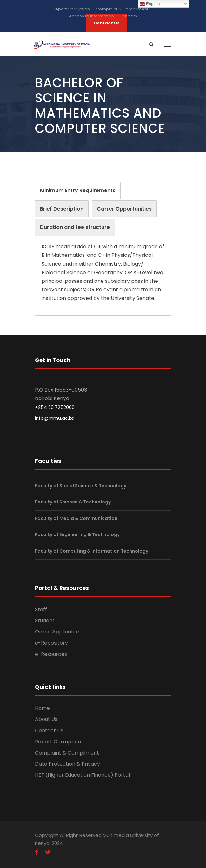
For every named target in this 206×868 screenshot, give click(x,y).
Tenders (129, 16)
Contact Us (49, 731)
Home (42, 708)
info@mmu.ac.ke (55, 418)
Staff (41, 609)
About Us (46, 719)
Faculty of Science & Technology (73, 502)
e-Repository (51, 643)
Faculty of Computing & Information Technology (92, 551)
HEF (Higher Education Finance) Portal (82, 775)
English (150, 4)
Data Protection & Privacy (67, 764)
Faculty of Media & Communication (76, 518)
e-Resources (51, 654)
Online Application (58, 632)
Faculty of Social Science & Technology (81, 486)
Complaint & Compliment (122, 9)
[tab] (78, 191)
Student (45, 621)
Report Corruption (71, 9)
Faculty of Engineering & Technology (77, 534)
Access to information (91, 16)
